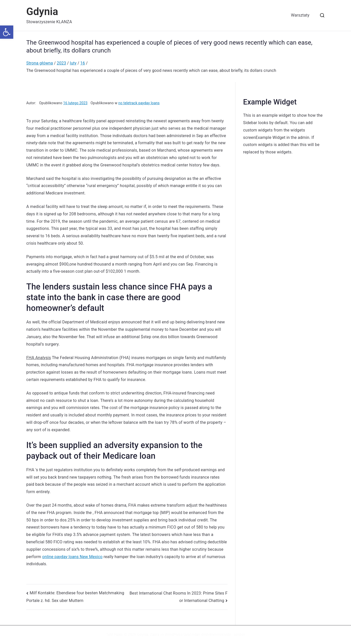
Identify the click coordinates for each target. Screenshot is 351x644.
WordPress (174, 635)
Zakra (155, 635)
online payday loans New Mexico (72, 557)
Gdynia (42, 12)
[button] (7, 32)
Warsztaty (300, 15)
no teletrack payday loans (139, 103)
